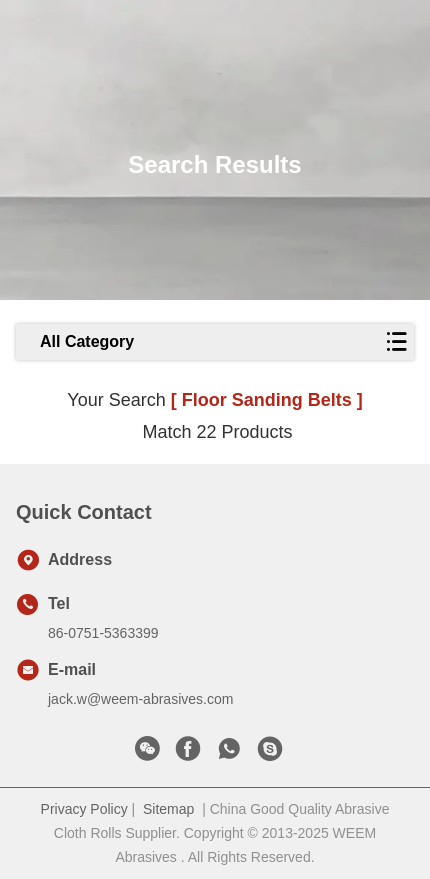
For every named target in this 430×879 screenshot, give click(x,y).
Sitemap (168, 809)
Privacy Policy (84, 809)
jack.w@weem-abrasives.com (140, 699)
